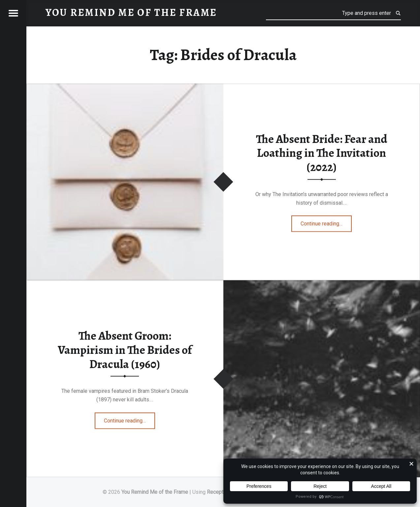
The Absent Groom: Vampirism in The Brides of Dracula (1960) (125, 350)
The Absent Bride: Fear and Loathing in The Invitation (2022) (322, 153)
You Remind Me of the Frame (155, 492)
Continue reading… (326, 221)
